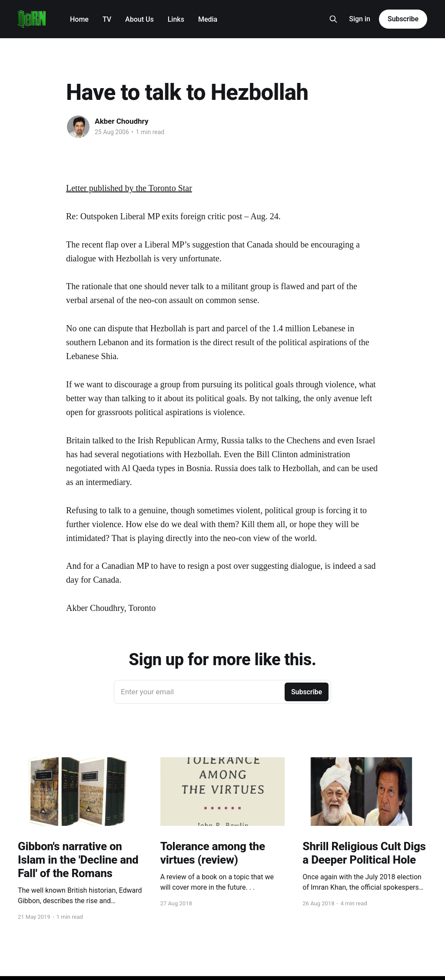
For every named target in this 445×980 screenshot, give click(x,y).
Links (176, 19)
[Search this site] (333, 19)
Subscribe (403, 19)
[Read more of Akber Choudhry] (78, 127)
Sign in (360, 19)
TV (107, 19)
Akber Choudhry (121, 121)
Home (79, 19)
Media (208, 19)
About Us (139, 19)
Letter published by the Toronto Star (129, 188)
